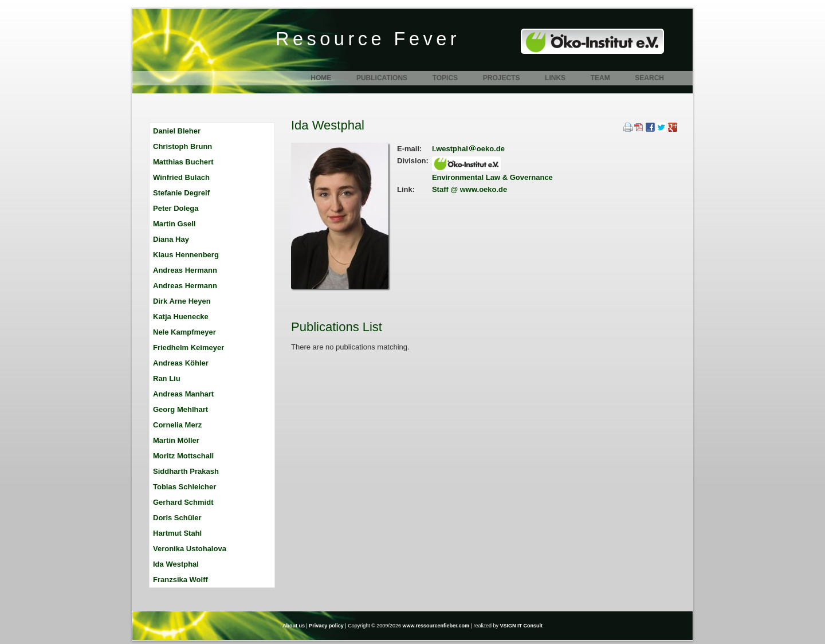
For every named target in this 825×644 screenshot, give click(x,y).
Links (555, 78)
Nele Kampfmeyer (184, 332)
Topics (445, 78)
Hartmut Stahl (177, 533)
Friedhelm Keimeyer (188, 347)
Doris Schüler (177, 518)
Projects (502, 78)
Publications (382, 78)
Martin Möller (176, 440)
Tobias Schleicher (184, 487)
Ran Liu (167, 378)
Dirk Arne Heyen (182, 301)
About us (294, 626)
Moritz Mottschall (183, 456)
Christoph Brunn (182, 146)
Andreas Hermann (185, 270)
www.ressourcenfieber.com (436, 626)
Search (649, 78)
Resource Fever (368, 39)
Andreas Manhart (183, 394)
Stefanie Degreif (181, 193)
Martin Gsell (174, 224)
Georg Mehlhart (180, 409)
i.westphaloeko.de (468, 149)
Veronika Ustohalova (190, 549)
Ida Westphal (176, 564)
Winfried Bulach (181, 177)
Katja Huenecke (181, 317)
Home (321, 78)
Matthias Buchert (183, 162)
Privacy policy (326, 626)
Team (600, 78)
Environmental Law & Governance (492, 177)
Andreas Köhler (181, 363)
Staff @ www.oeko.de (470, 189)
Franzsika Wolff (180, 580)
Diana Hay (171, 239)
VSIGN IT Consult (522, 626)
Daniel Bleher (177, 131)
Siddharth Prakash (186, 471)
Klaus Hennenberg (186, 255)
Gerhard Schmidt (183, 502)
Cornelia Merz (177, 425)
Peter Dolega (176, 208)
